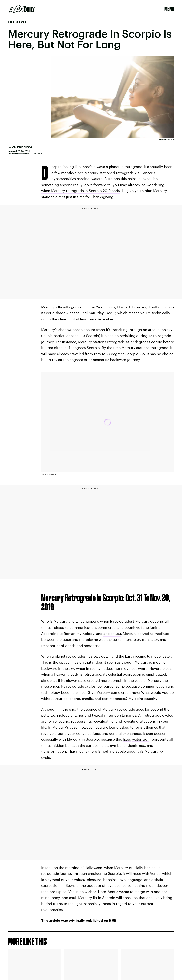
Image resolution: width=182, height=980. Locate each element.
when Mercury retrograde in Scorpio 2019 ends (80, 191)
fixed (127, 739)
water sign (141, 739)
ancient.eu (112, 634)
